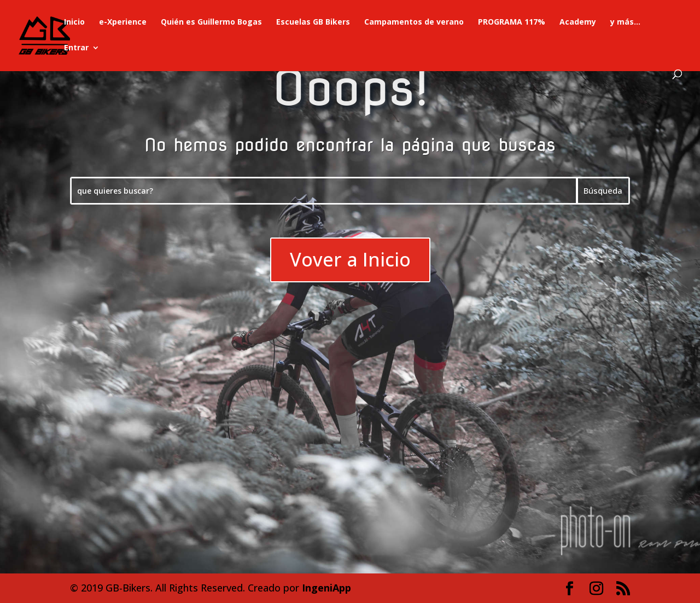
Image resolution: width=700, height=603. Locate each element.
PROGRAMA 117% (512, 22)
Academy (578, 22)
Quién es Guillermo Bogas (211, 22)
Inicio (74, 22)
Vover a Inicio (350, 259)
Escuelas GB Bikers (313, 22)
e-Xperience (123, 22)
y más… (625, 22)
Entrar (76, 48)
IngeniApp (326, 588)
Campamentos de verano (414, 22)
